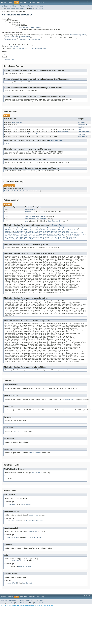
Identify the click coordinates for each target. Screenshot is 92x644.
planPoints (82, 132)
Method (22, 8)
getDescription (73, 235)
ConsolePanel (14, 47)
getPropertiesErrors (33, 238)
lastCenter (82, 125)
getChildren (52, 235)
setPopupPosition (47, 244)
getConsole (62, 235)
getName (54, 237)
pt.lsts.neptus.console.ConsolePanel (30, 27)
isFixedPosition (10, 240)
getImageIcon (19, 237)
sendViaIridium (73, 242)
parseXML (77, 240)
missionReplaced (31, 221)
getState (45, 238)
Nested (9, 8)
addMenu (37, 233)
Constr (17, 8)
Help (43, 2)
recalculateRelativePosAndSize (16, 242)
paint (27, 226)
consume (28, 216)
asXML (15, 235)
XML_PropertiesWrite (66, 246)
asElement (75, 233)
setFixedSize (34, 244)
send (60, 242)
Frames (22, 6)
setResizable (71, 244)
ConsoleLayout (29, 195)
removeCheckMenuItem (37, 242)
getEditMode (9, 237)
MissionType (42, 221)
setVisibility (10, 246)
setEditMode (9, 244)
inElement (75, 238)
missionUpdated (31, 223)
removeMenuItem (51, 242)
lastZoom (81, 130)
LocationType (17, 125)
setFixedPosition (21, 244)
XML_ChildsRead (22, 246)
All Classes (40, 6)
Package (10, 2)
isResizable (33, 240)
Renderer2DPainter (10, 40)
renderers (81, 137)
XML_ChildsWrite (35, 246)
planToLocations (84, 134)
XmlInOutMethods (22, 40)
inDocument (66, 238)
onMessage (57, 240)
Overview (4, 2)
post (84, 240)
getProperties (63, 237)
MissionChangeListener (11, 36)
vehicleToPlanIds (84, 139)
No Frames (29, 6)
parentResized (67, 240)
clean (26, 235)
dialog (7, 147)
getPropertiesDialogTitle (14, 238)
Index (38, 2)
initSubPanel (30, 218)
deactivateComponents (38, 235)
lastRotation (82, 127)
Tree (25, 2)
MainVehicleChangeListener (78, 35)
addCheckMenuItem (27, 233)
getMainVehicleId (43, 237)
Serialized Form (9, 61)
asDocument (56, 233)
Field (13, 8)
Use (22, 2)
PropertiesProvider (25, 36)
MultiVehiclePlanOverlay (13, 195)
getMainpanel (31, 237)
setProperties (60, 244)
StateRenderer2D (32, 137)
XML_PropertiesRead (50, 246)
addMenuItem (46, 233)
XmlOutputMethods (34, 40)
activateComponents (12, 233)
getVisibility (55, 238)
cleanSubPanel (30, 214)
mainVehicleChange (45, 240)
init (81, 238)
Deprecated (32, 2)
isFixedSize (22, 240)
